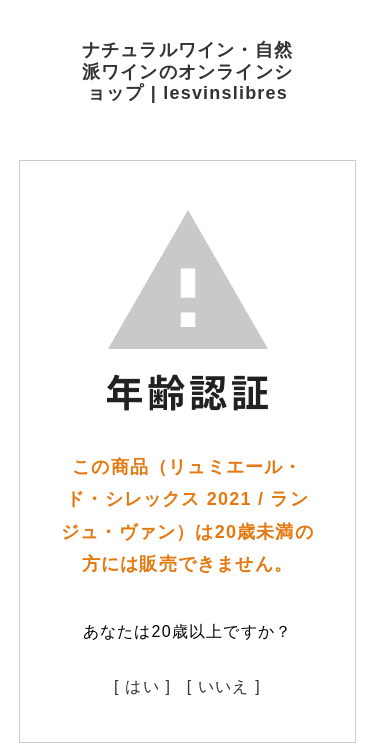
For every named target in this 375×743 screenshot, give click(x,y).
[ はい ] (142, 686)
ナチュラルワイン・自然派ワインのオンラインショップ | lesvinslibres (187, 71)
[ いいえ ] (224, 686)
